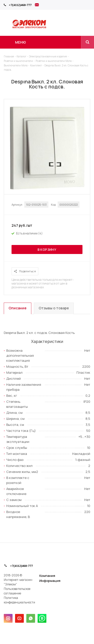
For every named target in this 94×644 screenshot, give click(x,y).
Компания (47, 576)
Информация (50, 581)
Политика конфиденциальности (19, 600)
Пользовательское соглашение (17, 591)
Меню (20, 42)
